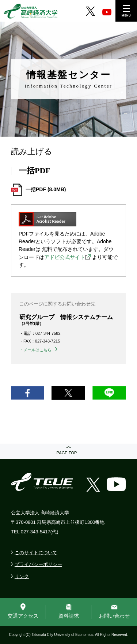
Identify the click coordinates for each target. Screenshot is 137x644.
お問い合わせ (114, 616)
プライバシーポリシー (38, 564)
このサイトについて (36, 553)
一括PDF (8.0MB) (46, 189)
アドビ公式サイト (65, 257)
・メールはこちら (35, 350)
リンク (22, 576)
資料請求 (69, 616)
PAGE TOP (67, 453)
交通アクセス (23, 616)
